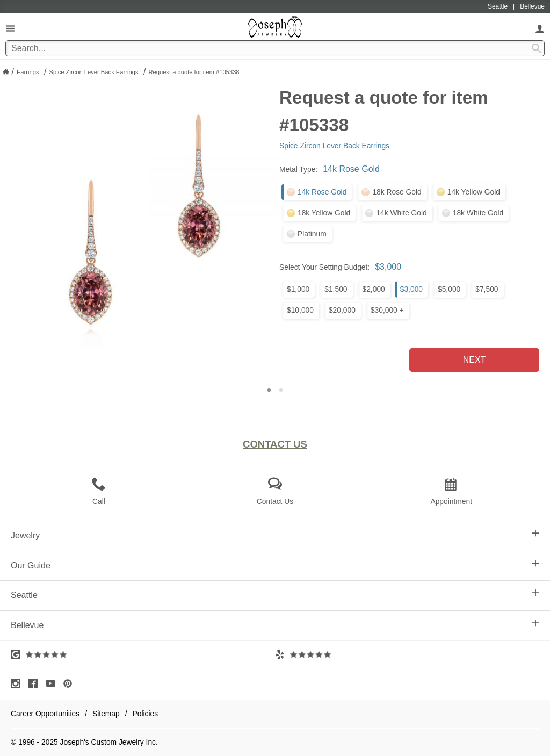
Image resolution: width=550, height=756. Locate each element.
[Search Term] (275, 48)
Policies (146, 714)
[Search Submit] (537, 48)
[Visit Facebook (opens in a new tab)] (35, 683)
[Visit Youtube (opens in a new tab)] (53, 683)
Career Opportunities (45, 714)
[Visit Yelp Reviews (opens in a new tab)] (407, 654)
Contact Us (275, 444)
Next (475, 360)
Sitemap (106, 714)
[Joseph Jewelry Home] (6, 71)
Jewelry (275, 535)
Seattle (275, 594)
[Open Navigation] (10, 28)
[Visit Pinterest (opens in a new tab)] (70, 683)
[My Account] (540, 28)
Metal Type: (298, 169)
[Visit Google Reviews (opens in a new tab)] (143, 654)
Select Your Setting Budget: (324, 267)
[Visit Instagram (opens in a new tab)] (18, 683)
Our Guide (275, 565)
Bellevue (275, 624)
